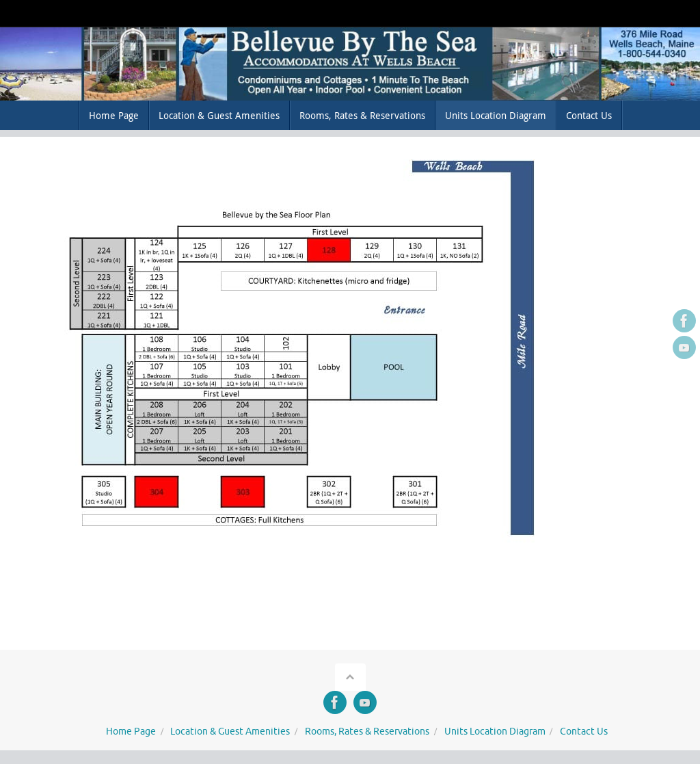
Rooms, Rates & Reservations (367, 732)
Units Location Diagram (495, 732)
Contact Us (584, 732)
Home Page (131, 732)
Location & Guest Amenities (230, 732)
